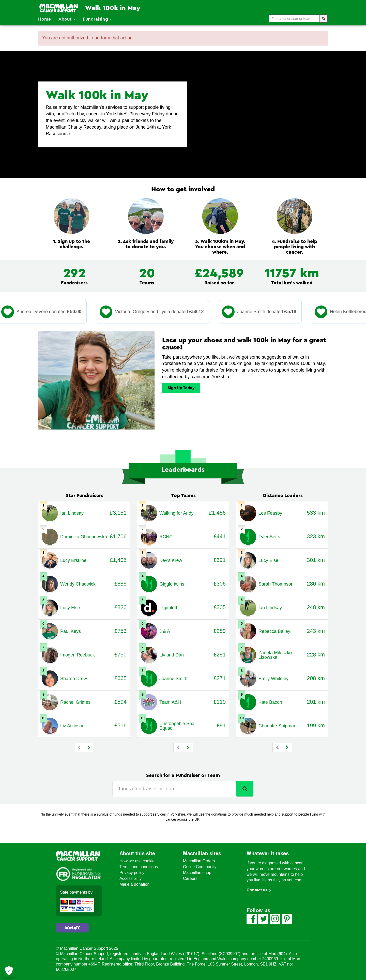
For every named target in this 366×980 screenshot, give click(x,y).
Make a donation (134, 884)
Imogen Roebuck (78, 655)
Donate (72, 928)
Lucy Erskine (73, 560)
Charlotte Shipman (277, 726)
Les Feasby (270, 513)
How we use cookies (138, 861)
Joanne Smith (173, 679)
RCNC (166, 537)
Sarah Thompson (276, 584)
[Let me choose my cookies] (9, 971)
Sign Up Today (181, 388)
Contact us (257, 890)
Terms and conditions (139, 867)
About (67, 19)
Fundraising (97, 19)
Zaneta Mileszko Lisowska (275, 655)
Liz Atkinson (72, 726)
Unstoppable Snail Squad (178, 726)
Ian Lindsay (72, 513)
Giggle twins (172, 584)
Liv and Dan (172, 655)
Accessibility (131, 878)
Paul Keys (71, 631)
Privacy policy (132, 873)
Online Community (200, 867)
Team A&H (170, 702)
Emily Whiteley (273, 679)
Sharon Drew (74, 679)
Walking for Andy (176, 513)
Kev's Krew (171, 560)
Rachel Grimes (75, 702)
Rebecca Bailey (274, 631)
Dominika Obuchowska (84, 537)
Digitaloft (168, 608)
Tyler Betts (269, 537)
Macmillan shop (197, 873)
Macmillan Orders (199, 861)
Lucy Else (70, 608)
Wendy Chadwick (78, 584)
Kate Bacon (270, 702)
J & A (165, 631)
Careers (190, 878)
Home (44, 19)
